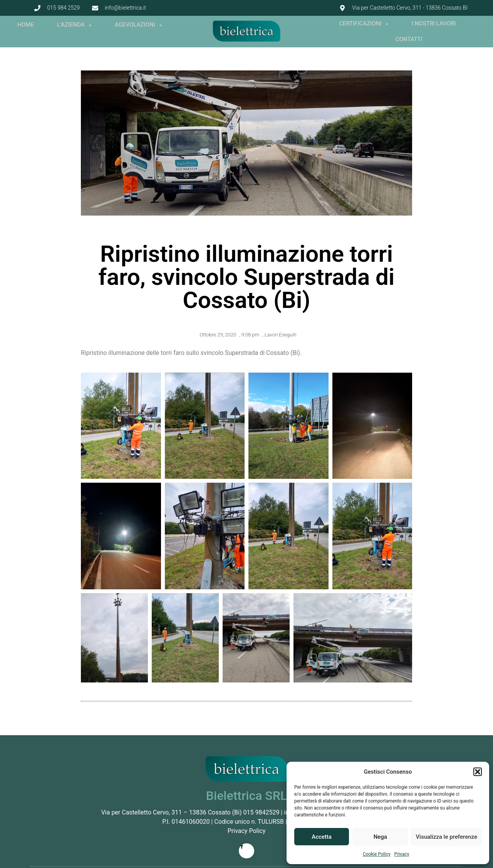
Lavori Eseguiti (281, 335)
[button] (478, 772)
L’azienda (74, 25)
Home (26, 25)
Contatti (409, 39)
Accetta (322, 837)
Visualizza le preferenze (446, 837)
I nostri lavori (434, 23)
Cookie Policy (377, 854)
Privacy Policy (247, 831)
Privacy (402, 854)
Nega (380, 837)
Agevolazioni (138, 25)
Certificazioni (364, 24)
